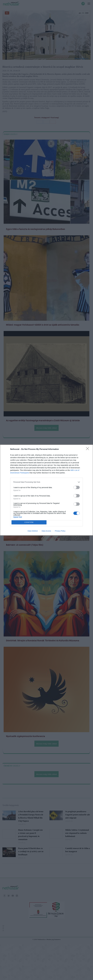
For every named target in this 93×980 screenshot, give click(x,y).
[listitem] (46, 482)
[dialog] (46, 490)
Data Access (46, 531)
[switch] (77, 487)
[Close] (88, 449)
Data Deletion (33, 531)
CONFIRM (29, 522)
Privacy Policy (60, 531)
